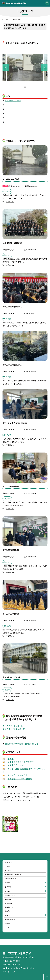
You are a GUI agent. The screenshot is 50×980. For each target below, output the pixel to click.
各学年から (8, 887)
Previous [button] (6, 68)
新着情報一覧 (9, 907)
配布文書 (8, 923)
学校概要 (8, 867)
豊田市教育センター (16, 765)
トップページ (9, 863)
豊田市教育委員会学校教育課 (21, 762)
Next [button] (44, 68)
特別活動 (8, 891)
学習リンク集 (9, 903)
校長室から (10, 201)
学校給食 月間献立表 (18, 775)
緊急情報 (8, 911)
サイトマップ (10, 972)
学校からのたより (10, 895)
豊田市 (11, 759)
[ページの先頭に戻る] (47, 977)
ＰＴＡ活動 (8, 899)
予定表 (7, 927)
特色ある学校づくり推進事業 (13, 874)
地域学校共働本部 (10, 919)
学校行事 (8, 882)
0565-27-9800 (14, 961)
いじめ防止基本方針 (11, 878)
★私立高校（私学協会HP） (14, 729)
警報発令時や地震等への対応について (22, 744)
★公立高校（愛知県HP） (13, 726)
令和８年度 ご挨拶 (13, 101)
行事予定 (8, 915)
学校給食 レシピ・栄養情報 (20, 779)
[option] (25, 67)
